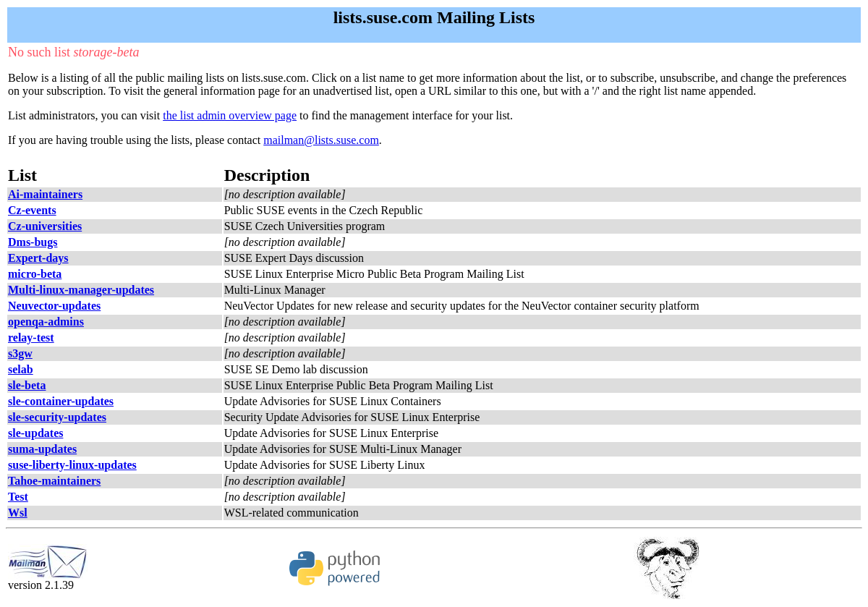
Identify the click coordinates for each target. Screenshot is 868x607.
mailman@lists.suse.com (321, 140)
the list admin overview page (230, 115)
